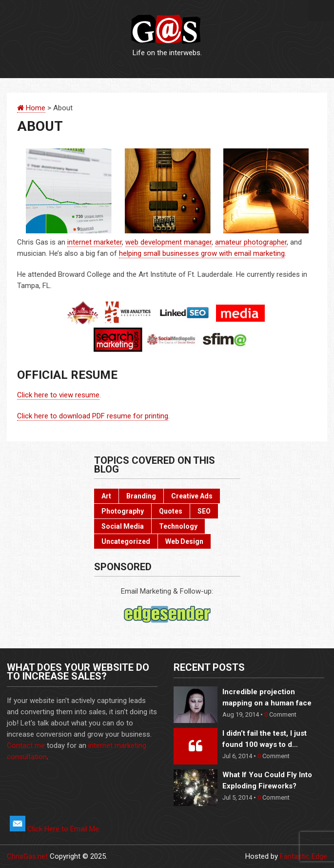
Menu (321, 10)
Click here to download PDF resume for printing (93, 416)
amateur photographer (251, 242)
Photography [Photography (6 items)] (123, 511)
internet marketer (95, 242)
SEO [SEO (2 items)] (204, 511)
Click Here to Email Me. (55, 829)
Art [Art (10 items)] (106, 496)
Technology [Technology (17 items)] (178, 526)
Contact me (26, 745)
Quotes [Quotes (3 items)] (171, 511)
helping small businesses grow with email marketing (202, 253)
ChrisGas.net (27, 856)
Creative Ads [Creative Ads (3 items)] (192, 496)
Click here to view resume (58, 395)
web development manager (168, 242)
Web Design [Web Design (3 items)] (184, 541)
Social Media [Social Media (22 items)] (123, 526)
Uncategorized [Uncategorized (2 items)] (126, 541)
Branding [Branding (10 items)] (141, 496)
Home (31, 108)
